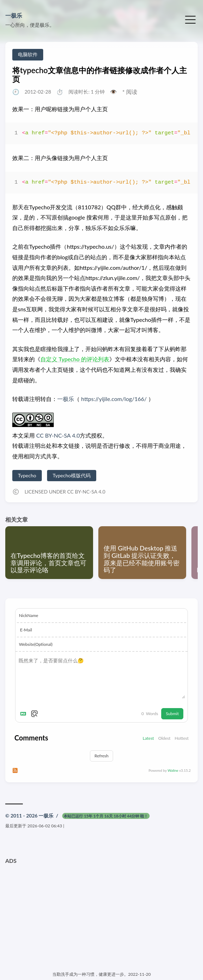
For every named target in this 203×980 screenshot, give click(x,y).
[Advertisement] (101, 917)
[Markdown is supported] (25, 714)
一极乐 (14, 15)
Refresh (101, 756)
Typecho (27, 475)
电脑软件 (28, 54)
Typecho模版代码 (72, 475)
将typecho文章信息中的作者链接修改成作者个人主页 (100, 75)
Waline (173, 770)
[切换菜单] (190, 19)
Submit (172, 714)
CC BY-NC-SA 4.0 (57, 435)
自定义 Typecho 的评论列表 (75, 359)
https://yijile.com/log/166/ (114, 399)
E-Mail (26, 630)
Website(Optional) (36, 644)
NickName (29, 615)
